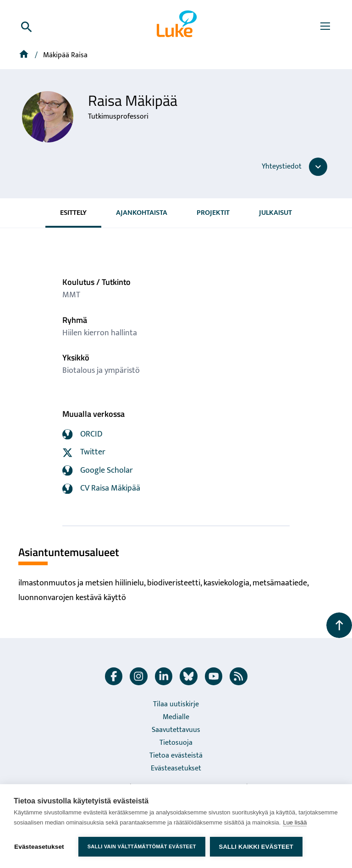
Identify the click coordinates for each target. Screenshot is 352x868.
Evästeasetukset (176, 768)
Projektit (213, 213)
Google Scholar (98, 470)
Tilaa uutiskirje (176, 704)
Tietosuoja (176, 743)
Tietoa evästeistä (176, 756)
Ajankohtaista (142, 213)
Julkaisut (275, 213)
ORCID (82, 434)
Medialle (176, 717)
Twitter (84, 452)
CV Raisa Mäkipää (101, 488)
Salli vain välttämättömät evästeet (142, 846)
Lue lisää (295, 822)
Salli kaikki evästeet (256, 847)
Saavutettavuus (176, 730)
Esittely (73, 213)
